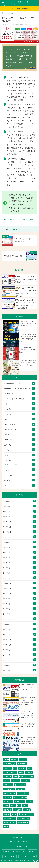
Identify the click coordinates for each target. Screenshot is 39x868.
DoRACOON (8, 394)
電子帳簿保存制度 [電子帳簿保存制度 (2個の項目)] (10, 822)
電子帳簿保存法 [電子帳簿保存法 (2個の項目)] (23, 822)
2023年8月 (6, 655)
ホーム (5, 13)
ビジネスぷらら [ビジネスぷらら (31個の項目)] (9, 789)
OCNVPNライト (10, 424)
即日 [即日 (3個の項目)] (19, 806)
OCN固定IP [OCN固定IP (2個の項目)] (7, 776)
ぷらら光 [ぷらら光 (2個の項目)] (7, 781)
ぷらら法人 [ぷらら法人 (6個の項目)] (16, 781)
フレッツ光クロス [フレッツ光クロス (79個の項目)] (10, 793)
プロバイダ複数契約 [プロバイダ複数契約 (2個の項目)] (20, 797)
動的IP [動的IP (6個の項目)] (13, 806)
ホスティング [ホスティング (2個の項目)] (8, 802)
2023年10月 (7, 645)
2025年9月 (6, 537)
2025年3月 (6, 568)
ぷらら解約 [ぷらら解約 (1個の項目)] (25, 781)
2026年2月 (6, 512)
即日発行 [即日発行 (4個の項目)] (27, 810)
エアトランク (9, 445)
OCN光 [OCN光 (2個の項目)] (21, 772)
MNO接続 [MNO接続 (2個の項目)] (22, 768)
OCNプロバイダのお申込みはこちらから (18, 220)
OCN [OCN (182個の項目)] (29, 768)
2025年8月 (6, 542)
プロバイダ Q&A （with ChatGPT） (20, 4)
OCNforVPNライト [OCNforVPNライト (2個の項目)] (10, 772)
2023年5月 (6, 670)
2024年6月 (6, 614)
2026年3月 (6, 506)
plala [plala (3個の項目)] (15, 776)
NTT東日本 (8, 409)
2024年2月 (6, 635)
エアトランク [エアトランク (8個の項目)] (8, 785)
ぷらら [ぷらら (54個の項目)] (31, 776)
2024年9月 (6, 599)
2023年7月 (6, 660)
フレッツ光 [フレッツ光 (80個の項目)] (20, 789)
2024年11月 (7, 588)
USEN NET (8, 440)
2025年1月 (6, 578)
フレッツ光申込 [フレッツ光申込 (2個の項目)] (23, 793)
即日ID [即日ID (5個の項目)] (25, 806)
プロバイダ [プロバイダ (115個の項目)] (7, 797)
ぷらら (6, 455)
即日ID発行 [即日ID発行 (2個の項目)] (7, 810)
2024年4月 (6, 624)
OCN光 (7, 435)
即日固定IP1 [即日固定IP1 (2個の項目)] (18, 810)
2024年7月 (6, 609)
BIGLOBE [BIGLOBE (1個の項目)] (23, 760)
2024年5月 (6, 619)
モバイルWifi (8, 475)
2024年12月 (7, 583)
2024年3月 (6, 629)
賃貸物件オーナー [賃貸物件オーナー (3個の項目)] (10, 818)
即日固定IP (8, 480)
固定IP (6, 485)
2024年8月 (6, 604)
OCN (13, 13)
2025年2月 (6, 573)
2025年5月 (6, 558)
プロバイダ (8, 470)
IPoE (6, 404)
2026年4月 (6, 501)
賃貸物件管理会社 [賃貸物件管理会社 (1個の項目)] (24, 818)
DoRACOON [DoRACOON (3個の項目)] (22, 764)
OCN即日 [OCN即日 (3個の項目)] (29, 772)
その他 (6, 450)
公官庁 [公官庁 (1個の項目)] (6, 806)
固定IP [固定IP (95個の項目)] (14, 814)
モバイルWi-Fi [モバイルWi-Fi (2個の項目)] (20, 802)
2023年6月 (6, 665)
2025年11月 (7, 527)
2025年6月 (6, 553)
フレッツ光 (8, 460)
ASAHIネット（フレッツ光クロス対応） (17, 389)
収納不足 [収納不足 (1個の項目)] (7, 814)
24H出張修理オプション (12, 383)
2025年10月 (7, 532)
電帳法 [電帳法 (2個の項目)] (6, 827)
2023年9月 (6, 650)
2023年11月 (7, 640)
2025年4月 (6, 563)
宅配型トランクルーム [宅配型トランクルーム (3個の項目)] (26, 814)
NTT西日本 (8, 414)
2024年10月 (7, 594)
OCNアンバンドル (10, 430)
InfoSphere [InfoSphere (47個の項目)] (7, 768)
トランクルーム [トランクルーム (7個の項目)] (20, 785)
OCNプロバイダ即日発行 (19, 9)
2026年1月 (6, 517)
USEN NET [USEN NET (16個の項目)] (23, 776)
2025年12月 (7, 522)
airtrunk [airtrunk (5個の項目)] (6, 760)
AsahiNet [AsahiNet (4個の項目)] (14, 760)
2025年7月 (6, 547)
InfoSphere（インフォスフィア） (15, 399)
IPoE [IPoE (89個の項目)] (15, 768)
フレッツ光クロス (12, 465)
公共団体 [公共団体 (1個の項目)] (30, 802)
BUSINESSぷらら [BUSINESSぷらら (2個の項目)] (10, 764)
